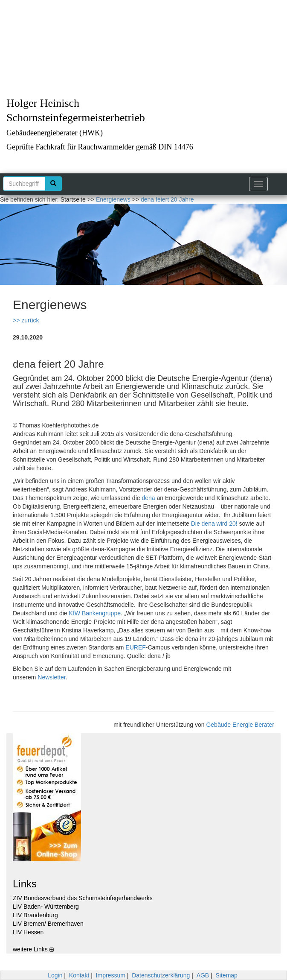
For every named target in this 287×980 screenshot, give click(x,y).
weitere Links (33, 949)
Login (55, 975)
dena (148, 498)
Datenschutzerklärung (161, 975)
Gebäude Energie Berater (240, 725)
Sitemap (227, 975)
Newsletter (51, 677)
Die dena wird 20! (214, 524)
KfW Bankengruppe (95, 613)
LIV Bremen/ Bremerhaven (48, 924)
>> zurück (26, 320)
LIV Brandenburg (35, 915)
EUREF (135, 647)
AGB (203, 975)
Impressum (111, 975)
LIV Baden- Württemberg (46, 907)
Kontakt (79, 975)
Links (25, 884)
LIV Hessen (28, 932)
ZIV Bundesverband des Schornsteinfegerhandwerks (83, 898)
